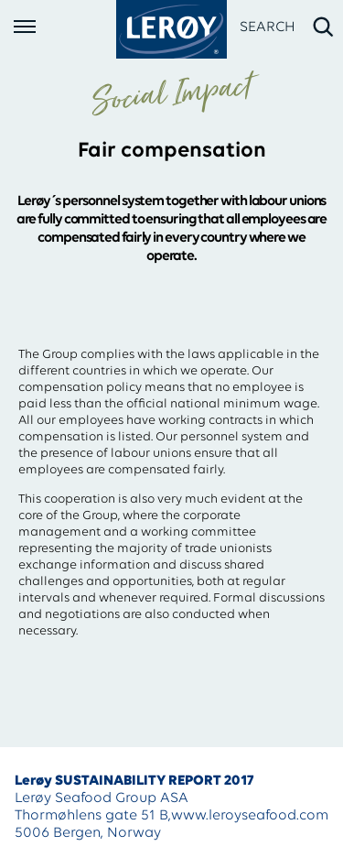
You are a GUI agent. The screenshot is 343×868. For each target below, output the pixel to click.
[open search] (288, 27)
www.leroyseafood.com (250, 816)
